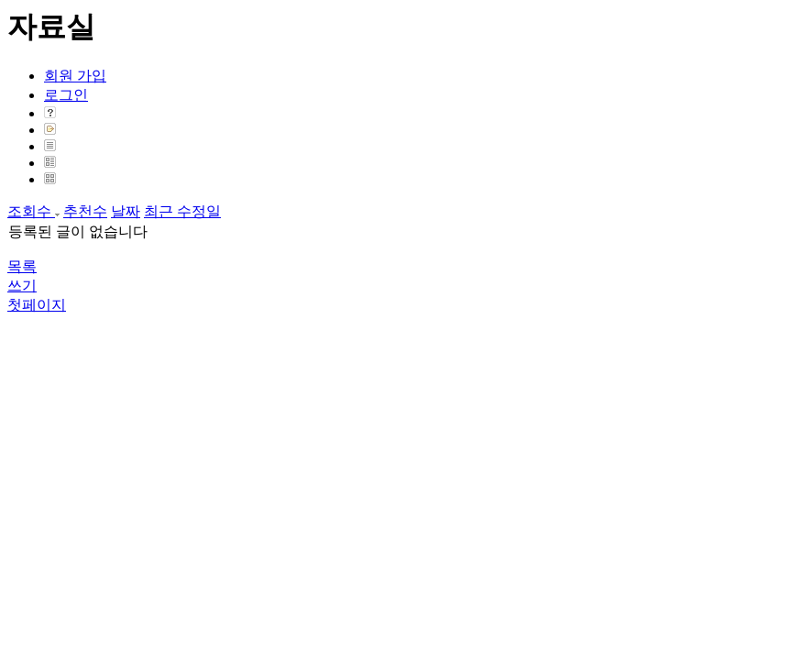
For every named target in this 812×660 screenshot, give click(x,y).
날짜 (126, 211)
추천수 (85, 211)
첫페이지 (37, 305)
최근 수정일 (182, 211)
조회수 (33, 211)
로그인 (66, 95)
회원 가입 (75, 76)
